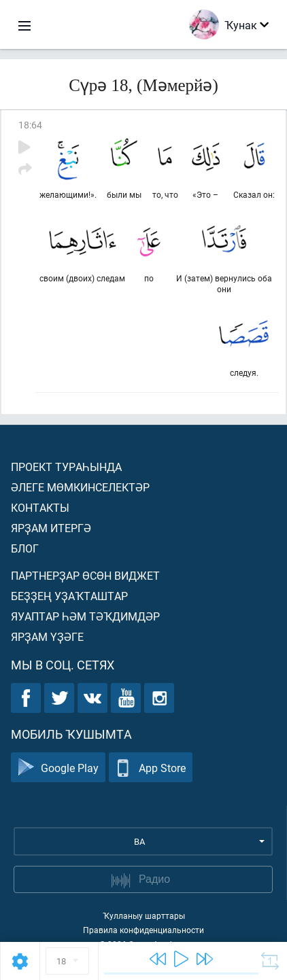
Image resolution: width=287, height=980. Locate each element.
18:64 (30, 125)
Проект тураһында (66, 467)
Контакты (40, 507)
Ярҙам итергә (51, 528)
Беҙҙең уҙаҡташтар (69, 596)
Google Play (58, 768)
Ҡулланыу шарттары (144, 915)
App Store (151, 768)
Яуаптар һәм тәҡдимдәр (85, 616)
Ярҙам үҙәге (47, 636)
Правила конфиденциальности (143, 930)
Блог (25, 548)
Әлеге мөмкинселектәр (80, 487)
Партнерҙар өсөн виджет (85, 575)
